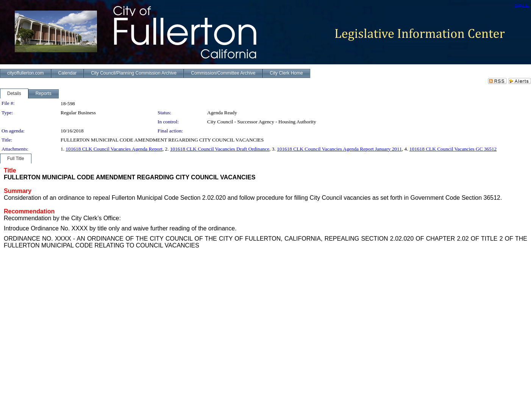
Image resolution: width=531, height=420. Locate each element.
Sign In (522, 5)
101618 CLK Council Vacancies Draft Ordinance (220, 149)
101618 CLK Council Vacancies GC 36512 (453, 149)
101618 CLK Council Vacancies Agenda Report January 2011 (339, 149)
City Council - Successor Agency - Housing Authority (262, 122)
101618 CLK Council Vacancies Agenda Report (114, 149)
